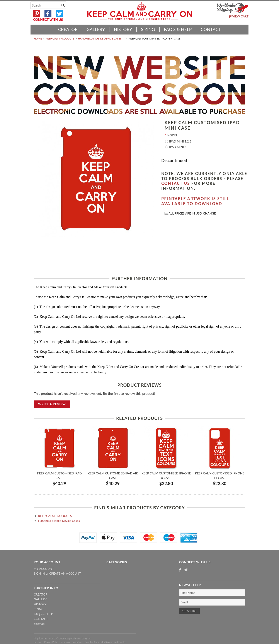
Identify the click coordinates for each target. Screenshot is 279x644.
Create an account (65, 573)
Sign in (39, 573)
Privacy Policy (51, 642)
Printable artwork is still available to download (195, 201)
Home (38, 39)
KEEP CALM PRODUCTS (60, 39)
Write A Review (52, 404)
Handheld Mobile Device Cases (100, 39)
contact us (176, 183)
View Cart (239, 16)
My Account (44, 569)
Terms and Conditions (72, 642)
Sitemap (39, 624)
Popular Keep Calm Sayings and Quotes (106, 642)
